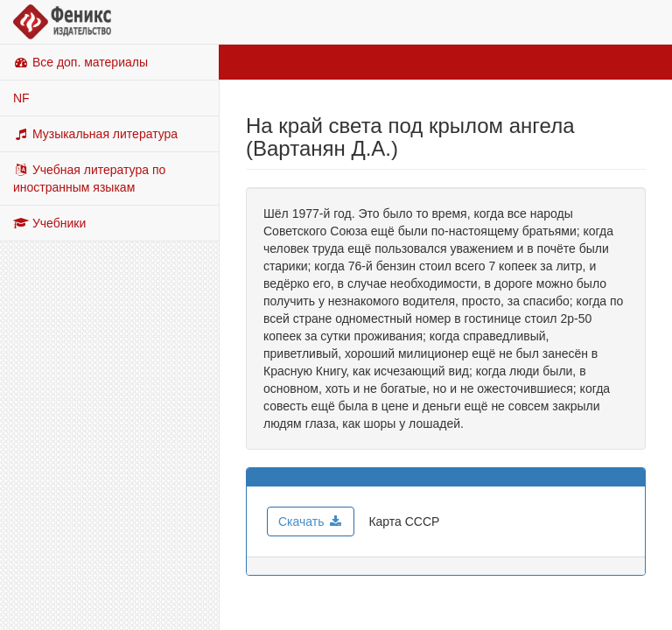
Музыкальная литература (95, 134)
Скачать (311, 521)
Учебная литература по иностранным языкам (89, 178)
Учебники (49, 223)
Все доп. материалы (80, 62)
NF (21, 98)
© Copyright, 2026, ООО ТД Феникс (336, 606)
